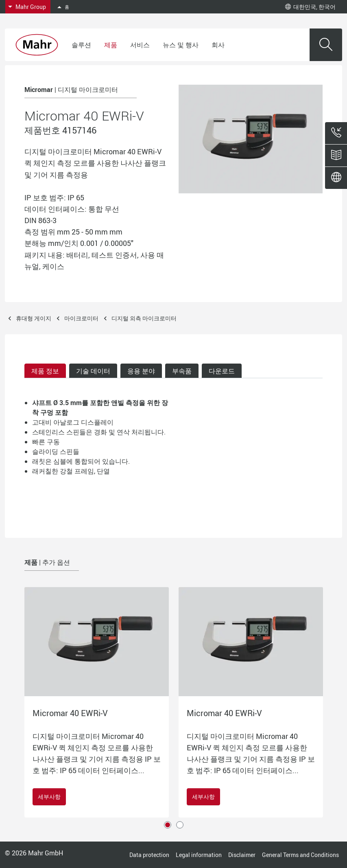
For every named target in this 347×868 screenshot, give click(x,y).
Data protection (149, 855)
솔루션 (81, 45)
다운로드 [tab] (222, 371)
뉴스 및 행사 (181, 45)
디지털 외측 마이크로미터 (144, 318)
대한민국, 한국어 (310, 7)
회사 (218, 45)
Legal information (199, 855)
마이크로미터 (81, 318)
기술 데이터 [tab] (93, 371)
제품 (111, 45)
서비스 (140, 45)
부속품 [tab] (182, 371)
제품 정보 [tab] (45, 371)
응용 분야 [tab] (141, 371)
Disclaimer (242, 855)
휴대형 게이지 (34, 318)
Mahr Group (31, 7)
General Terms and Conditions (300, 855)
